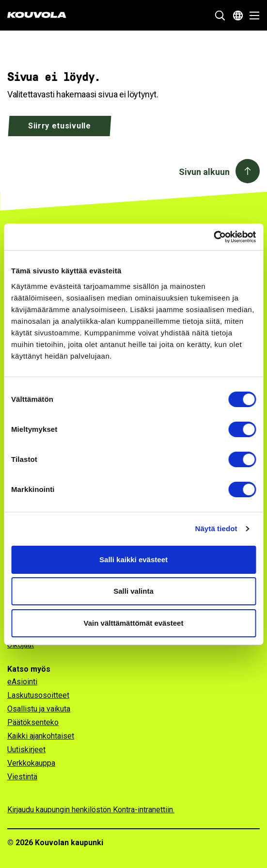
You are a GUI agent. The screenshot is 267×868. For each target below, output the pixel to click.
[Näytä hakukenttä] (220, 16)
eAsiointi (22, 682)
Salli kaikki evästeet (133, 560)
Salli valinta (133, 591)
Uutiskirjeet (26, 750)
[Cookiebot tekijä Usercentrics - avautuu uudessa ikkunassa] (213, 237)
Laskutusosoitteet (38, 695)
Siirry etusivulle (60, 126)
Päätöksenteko (33, 722)
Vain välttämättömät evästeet (134, 623)
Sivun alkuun (204, 172)
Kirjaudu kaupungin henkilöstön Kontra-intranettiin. (91, 810)
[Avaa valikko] (252, 16)
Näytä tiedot (216, 529)
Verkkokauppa (31, 763)
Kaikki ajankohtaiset (41, 736)
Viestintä (22, 777)
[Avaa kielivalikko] (238, 16)
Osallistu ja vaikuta (39, 709)
